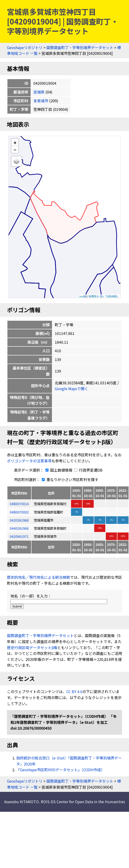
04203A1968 (19, 520)
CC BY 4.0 (74, 691)
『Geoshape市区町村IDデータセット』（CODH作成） (60, 770)
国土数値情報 (58, 470)
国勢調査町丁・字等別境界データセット (80, 47)
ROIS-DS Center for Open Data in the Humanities (83, 802)
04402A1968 (19, 528)
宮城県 (39, 92)
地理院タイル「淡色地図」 (104, 296)
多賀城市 (41, 101)
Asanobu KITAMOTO (21, 802)
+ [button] (15, 142)
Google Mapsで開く (71, 389)
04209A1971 (19, 536)
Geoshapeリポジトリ (25, 47)
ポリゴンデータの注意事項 (29, 461)
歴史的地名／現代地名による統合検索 (39, 577)
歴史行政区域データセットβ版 (32, 647)
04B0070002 (19, 512)
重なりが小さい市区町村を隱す (69, 479)
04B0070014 (19, 504)
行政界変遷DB (88, 470)
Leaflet (83, 296)
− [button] (15, 149)
